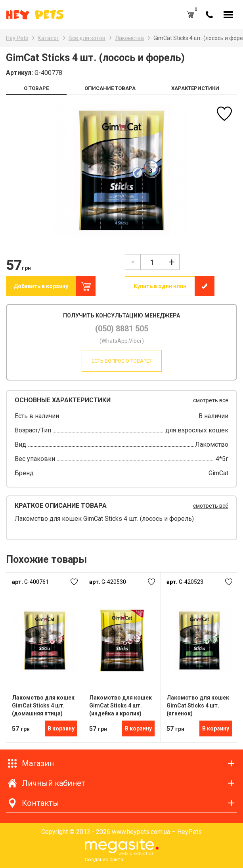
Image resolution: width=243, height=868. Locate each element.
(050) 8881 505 (122, 329)
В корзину (61, 728)
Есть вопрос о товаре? (122, 361)
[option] (121, 170)
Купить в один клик (160, 286)
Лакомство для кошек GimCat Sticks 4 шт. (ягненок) (198, 705)
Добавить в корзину (41, 286)
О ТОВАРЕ (36, 88)
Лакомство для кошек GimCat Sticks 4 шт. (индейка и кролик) (121, 705)
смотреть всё (211, 400)
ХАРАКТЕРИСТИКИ (195, 88)
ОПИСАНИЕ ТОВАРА (110, 88)
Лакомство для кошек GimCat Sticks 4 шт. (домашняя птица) (43, 705)
